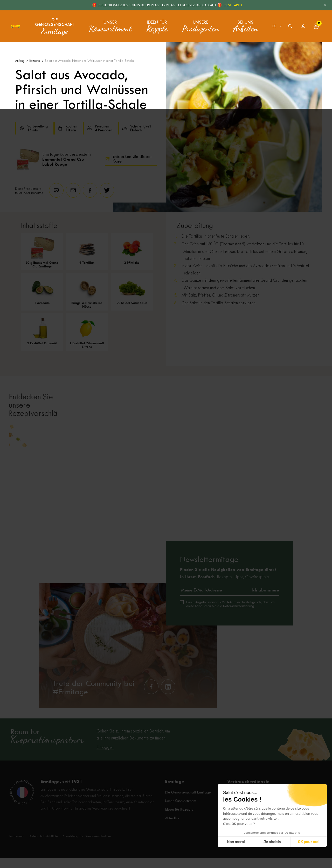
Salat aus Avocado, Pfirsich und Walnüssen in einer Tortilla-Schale (89, 61)
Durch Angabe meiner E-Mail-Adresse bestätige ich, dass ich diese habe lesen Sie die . (230, 620)
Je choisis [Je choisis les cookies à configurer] (272, 842)
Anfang (20, 61)
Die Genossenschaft (60, 25)
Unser (110, 25)
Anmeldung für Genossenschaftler (87, 846)
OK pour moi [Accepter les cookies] (309, 842)
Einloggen (105, 763)
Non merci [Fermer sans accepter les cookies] (236, 842)
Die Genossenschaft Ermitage (189, 809)
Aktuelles (172, 830)
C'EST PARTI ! (233, 5)
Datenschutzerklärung (239, 622)
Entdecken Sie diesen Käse (128, 159)
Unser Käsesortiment (181, 816)
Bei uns (245, 25)
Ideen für (157, 25)
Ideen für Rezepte (180, 823)
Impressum (17, 846)
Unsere (200, 25)
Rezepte (35, 61)
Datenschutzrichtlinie (43, 846)
